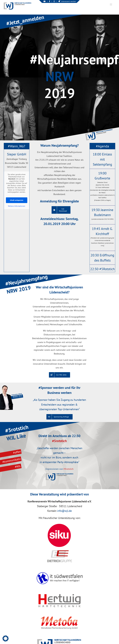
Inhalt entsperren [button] (17, 200)
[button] (6, 638)
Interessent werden (67, 1)
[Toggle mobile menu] (111, 4)
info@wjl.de (64, 511)
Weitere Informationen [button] (17, 206)
